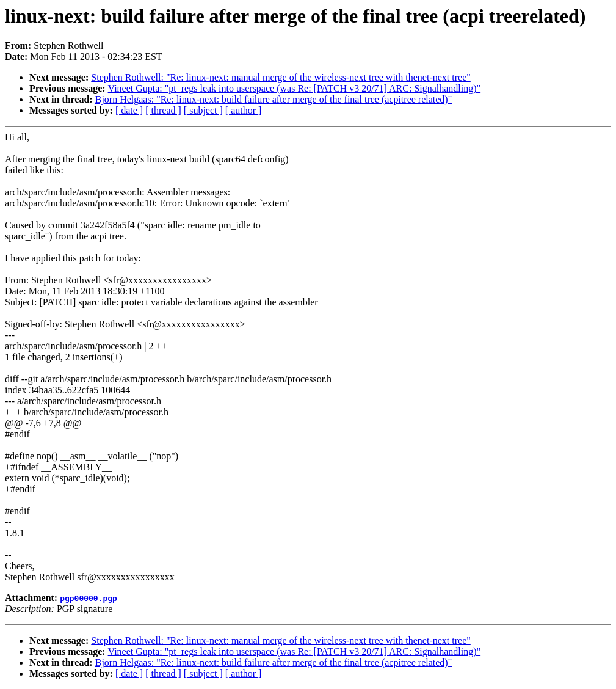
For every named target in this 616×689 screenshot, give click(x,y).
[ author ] (244, 110)
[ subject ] (203, 110)
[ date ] (129, 110)
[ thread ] (163, 110)
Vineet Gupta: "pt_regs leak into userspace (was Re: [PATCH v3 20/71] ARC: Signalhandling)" (295, 88)
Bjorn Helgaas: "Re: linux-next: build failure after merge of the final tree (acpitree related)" (274, 99)
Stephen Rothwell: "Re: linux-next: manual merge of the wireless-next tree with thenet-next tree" (281, 77)
